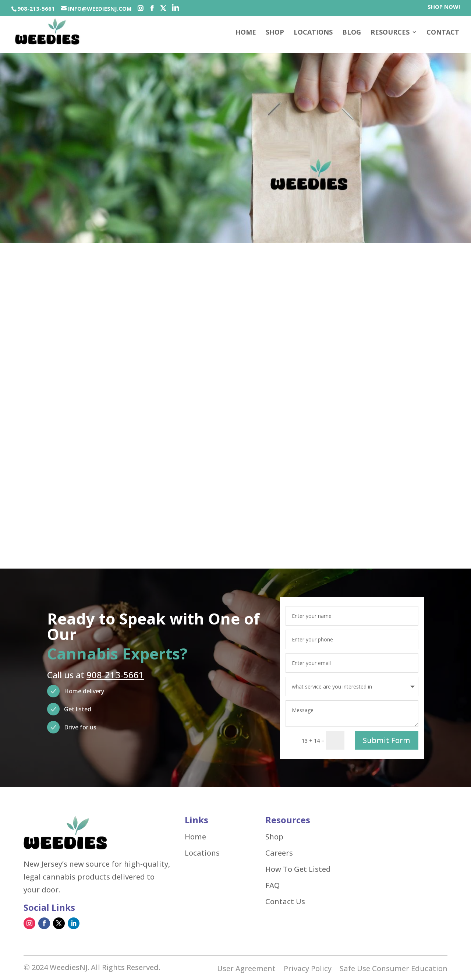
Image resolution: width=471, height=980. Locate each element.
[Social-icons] (140, 8)
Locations (313, 33)
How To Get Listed (298, 868)
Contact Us (285, 901)
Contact (443, 33)
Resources (390, 33)
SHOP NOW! (444, 7)
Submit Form (387, 739)
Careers (279, 852)
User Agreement (246, 969)
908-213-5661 (36, 8)
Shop (274, 836)
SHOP (275, 33)
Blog (352, 33)
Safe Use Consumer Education (394, 969)
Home (246, 33)
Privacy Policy (308, 969)
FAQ (272, 884)
